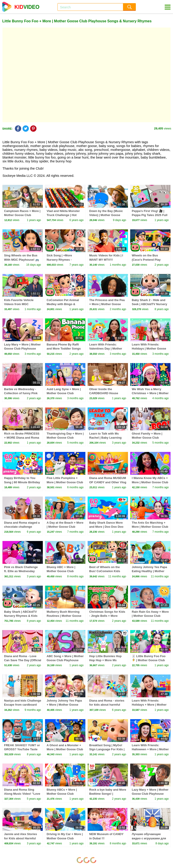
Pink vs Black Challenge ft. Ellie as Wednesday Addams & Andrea (21, 571)
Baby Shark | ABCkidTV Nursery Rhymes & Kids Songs (21, 616)
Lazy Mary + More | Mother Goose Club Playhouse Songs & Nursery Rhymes (22, 349)
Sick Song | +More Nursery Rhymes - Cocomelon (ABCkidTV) (63, 259)
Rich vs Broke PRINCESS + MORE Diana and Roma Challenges (22, 438)
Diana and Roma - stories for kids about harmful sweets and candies (107, 705)
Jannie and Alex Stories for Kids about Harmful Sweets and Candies (20, 838)
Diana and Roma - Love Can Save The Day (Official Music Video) (23, 660)
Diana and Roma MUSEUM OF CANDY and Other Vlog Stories (108, 482)
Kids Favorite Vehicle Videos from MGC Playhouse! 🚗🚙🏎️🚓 (19, 304)
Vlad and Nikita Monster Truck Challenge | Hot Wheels (63, 215)
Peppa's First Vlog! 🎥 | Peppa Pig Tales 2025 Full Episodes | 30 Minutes (150, 215)
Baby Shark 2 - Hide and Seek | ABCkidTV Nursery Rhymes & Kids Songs (149, 304)
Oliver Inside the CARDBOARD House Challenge (104, 393)
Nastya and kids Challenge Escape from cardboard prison (23, 705)
